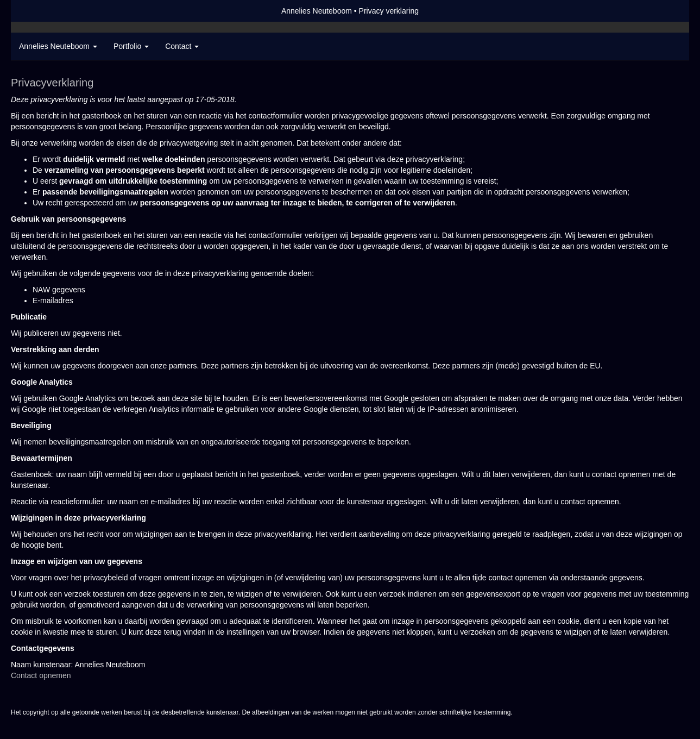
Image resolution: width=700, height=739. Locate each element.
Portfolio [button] (131, 46)
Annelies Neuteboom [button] (58, 46)
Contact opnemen (41, 675)
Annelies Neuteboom (317, 11)
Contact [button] (182, 46)
